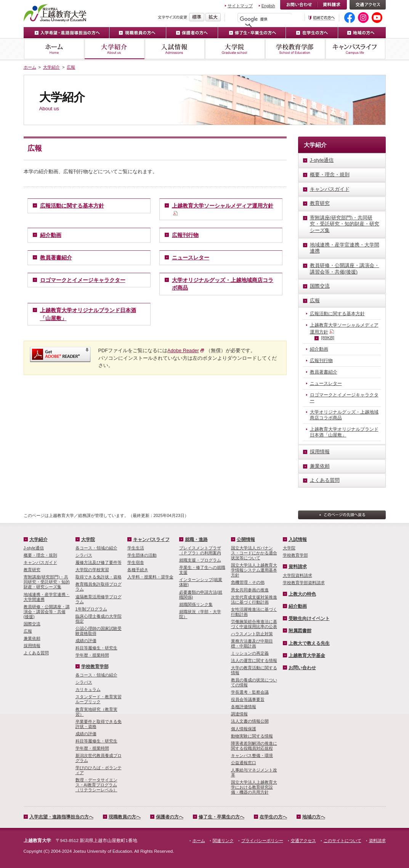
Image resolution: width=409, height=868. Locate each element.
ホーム (54, 49)
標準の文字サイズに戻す (197, 17)
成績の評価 (86, 641)
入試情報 (175, 49)
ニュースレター (191, 258)
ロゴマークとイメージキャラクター (83, 280)
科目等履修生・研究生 (96, 648)
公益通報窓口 (244, 763)
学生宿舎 (136, 562)
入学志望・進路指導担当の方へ (61, 817)
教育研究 (32, 570)
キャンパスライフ (355, 49)
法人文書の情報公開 (250, 721)
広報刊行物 (185, 235)
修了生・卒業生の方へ (221, 817)
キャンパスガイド (40, 562)
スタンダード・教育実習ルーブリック (99, 699)
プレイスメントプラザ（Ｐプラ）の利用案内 (200, 550)
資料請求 (332, 5)
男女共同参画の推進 (250, 590)
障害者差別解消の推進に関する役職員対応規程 (254, 746)
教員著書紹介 (56, 258)
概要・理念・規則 (40, 555)
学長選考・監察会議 (250, 692)
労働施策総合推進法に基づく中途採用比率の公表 (254, 624)
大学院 (235, 49)
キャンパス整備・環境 (252, 755)
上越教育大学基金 (307, 655)
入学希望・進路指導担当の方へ (67, 33)
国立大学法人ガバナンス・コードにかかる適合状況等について (254, 553)
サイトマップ (240, 6)
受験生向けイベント (309, 618)
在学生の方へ (312, 33)
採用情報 (32, 646)
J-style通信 (34, 548)
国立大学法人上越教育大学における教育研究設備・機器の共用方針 (254, 787)
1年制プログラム (91, 609)
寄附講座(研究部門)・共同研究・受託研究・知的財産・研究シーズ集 (47, 582)
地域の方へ (362, 33)
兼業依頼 (32, 638)
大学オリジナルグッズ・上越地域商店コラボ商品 (344, 415)
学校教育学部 (295, 49)
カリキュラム (88, 689)
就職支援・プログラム (200, 560)
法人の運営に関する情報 (254, 660)
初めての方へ (322, 18)
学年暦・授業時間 (92, 655)
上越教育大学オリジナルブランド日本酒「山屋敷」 (344, 432)
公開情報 (246, 539)
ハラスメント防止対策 (252, 634)
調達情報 (239, 714)
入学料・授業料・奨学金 (150, 577)
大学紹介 (114, 49)
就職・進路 (196, 539)
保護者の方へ (192, 33)
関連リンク (223, 841)
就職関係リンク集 (196, 604)
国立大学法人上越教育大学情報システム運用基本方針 (254, 570)
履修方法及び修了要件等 (99, 562)
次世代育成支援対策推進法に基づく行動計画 (254, 600)
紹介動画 (51, 235)
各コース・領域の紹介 (96, 548)
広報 (71, 67)
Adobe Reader (183, 350)
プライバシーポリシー (262, 841)
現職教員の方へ (138, 33)
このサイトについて (342, 841)
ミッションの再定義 (250, 653)
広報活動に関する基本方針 (72, 206)
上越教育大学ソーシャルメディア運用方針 (344, 332)
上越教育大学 (55, 13)
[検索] (266, 19)
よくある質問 (36, 653)
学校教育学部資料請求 (304, 583)
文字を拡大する (213, 17)
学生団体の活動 (142, 555)
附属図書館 (300, 631)
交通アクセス (368, 5)
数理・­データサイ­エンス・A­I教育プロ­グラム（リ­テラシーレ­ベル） (96, 785)
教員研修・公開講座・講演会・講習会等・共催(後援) (47, 612)
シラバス (84, 555)
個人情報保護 (244, 729)
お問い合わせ (299, 5)
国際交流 (32, 624)
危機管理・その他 (248, 582)
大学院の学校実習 (92, 570)
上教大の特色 (302, 594)
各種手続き (138, 570)
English (268, 6)
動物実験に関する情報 (252, 736)
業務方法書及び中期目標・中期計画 (252, 643)
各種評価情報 (244, 707)
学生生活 (136, 548)
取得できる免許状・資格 (99, 577)
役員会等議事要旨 (248, 699)
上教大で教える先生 (309, 643)
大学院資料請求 (298, 575)
